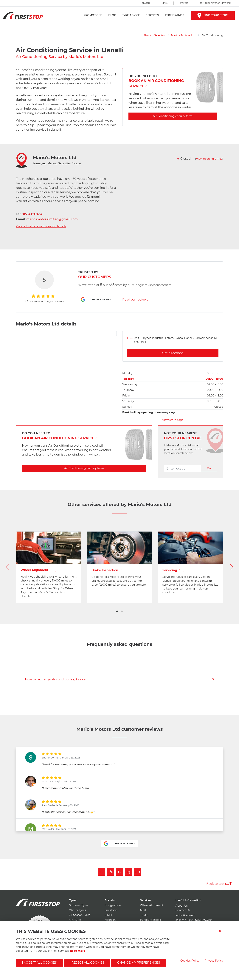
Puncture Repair (151, 920)
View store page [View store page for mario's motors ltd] (173, 420)
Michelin (110, 920)
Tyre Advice (131, 15)
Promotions (93, 15)
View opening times (209, 159)
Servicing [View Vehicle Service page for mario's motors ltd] (173, 570)
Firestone (111, 910)
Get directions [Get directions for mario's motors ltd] (173, 353)
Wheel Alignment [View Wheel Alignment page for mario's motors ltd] (38, 570)
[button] (117, 611)
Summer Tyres (79, 905)
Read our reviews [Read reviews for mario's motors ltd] (135, 299)
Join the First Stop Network (215, 3)
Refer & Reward (186, 915)
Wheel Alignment (152, 905)
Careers (184, 3)
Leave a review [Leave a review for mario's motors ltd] (96, 299)
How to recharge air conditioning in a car (119, 679)
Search (146, 3)
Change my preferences (139, 963)
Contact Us (183, 910)
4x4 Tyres (75, 920)
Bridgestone (113, 905)
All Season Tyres (80, 915)
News (165, 3)
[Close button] (221, 933)
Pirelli (108, 915)
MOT (143, 910)
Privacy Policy (214, 961)
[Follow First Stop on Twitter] (119, 872)
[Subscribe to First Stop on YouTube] (137, 872)
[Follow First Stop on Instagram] (102, 872)
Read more (78, 951)
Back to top (219, 884)
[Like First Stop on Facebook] (111, 872)
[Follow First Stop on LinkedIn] (128, 872)
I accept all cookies (39, 963)
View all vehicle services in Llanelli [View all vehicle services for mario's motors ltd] (41, 226)
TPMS (144, 915)
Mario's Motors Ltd (183, 35)
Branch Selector (155, 35)
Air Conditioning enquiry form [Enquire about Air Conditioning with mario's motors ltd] (173, 116)
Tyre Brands (174, 15)
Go (209, 468)
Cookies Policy (190, 961)
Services (152, 15)
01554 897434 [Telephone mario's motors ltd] (32, 214)
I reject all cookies (87, 963)
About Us (182, 906)
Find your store (213, 15)
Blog (112, 15)
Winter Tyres (77, 910)
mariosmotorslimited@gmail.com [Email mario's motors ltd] (52, 219)
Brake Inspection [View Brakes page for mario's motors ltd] (108, 570)
